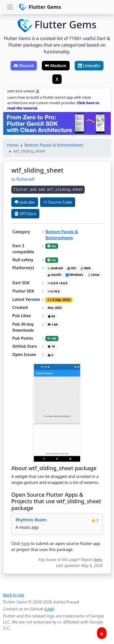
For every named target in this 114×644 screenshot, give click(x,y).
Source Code (58, 202)
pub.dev (25, 202)
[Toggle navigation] (10, 7)
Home (13, 145)
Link (49, 609)
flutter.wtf (26, 179)
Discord (24, 66)
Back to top (14, 595)
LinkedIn (89, 66)
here (25, 544)
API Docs (25, 214)
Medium (56, 66)
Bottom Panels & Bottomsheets (54, 145)
